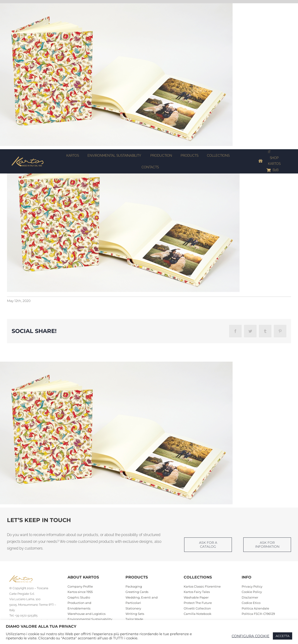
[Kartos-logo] (28, 158)
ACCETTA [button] (283, 636)
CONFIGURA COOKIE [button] (251, 636)
